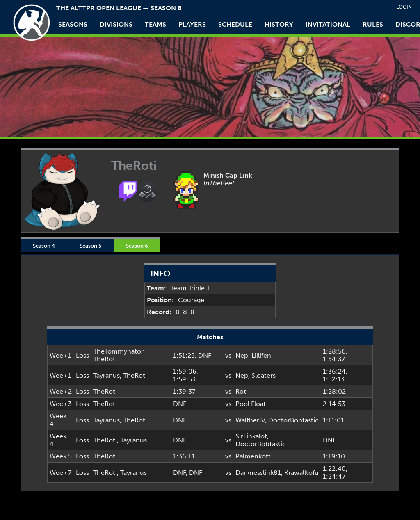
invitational (328, 24)
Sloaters (264, 375)
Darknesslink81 (258, 473)
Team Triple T (190, 288)
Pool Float (251, 404)
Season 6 (137, 246)
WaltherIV (250, 420)
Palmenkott (253, 456)
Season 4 (44, 246)
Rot (241, 391)
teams (155, 24)
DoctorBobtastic (293, 420)
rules (373, 24)
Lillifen (261, 355)
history (279, 24)
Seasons (73, 24)
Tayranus (106, 375)
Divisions (116, 24)
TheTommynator (118, 351)
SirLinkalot (251, 436)
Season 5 (90, 246)
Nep (242, 355)
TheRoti (105, 359)
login (404, 7)
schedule (235, 24)
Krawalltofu (301, 473)
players (192, 24)
